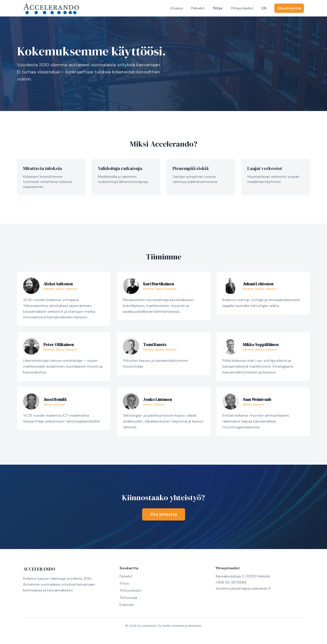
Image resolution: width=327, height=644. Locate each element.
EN (264, 8)
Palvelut (198, 8)
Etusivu (177, 8)
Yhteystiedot (242, 8)
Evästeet (127, 605)
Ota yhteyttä (289, 8)
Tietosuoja (128, 598)
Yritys (218, 8)
